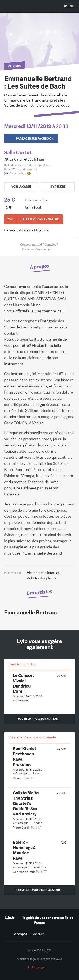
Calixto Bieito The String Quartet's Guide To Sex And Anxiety (26, 803)
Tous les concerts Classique (38, 890)
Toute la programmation (38, 719)
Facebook (51, 934)
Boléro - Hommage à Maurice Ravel (24, 850)
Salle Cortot (18, 152)
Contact (38, 934)
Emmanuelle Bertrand (31, 613)
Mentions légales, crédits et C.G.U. (40, 959)
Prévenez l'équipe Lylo (39, 247)
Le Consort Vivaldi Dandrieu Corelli (23, 683)
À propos (21, 934)
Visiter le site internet (43, 573)
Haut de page (36, 967)
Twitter (60, 934)
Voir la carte (21, 187)
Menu (69, 6)
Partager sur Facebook (35, 139)
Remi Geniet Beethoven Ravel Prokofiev (25, 756)
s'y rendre (58, 187)
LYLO (40, 10)
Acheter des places (42, 578)
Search (9, 6)
